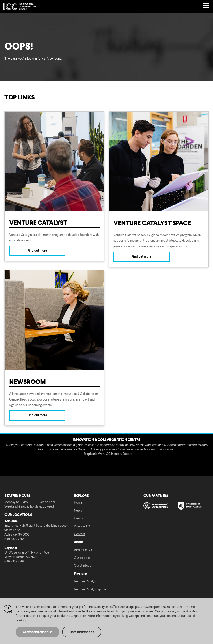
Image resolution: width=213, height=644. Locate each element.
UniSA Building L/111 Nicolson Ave (27, 553)
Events (78, 519)
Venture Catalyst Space (90, 590)
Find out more (37, 251)
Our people (82, 558)
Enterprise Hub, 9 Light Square (25, 526)
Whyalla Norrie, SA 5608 (21, 557)
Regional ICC (83, 526)
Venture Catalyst (85, 582)
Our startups (83, 566)
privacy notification (179, 611)
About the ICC (84, 550)
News (78, 511)
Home (78, 503)
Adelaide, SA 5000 (17, 535)
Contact (80, 534)
